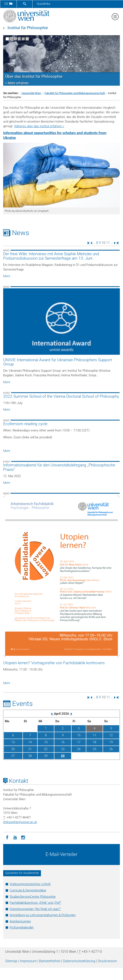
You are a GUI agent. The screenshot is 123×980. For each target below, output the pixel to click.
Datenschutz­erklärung (79, 961)
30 (63, 756)
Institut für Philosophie (28, 28)
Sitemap (11, 961)
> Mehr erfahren (17, 83)
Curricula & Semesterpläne (28, 890)
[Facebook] (7, 837)
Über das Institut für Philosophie (34, 76)
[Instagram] (23, 837)
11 (108, 243)
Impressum (28, 961)
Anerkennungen (20, 921)
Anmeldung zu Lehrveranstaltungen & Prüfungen (43, 915)
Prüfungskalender (22, 927)
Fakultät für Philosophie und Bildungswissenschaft (75, 93)
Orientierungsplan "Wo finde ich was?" (35, 909)
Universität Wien (32, 93)
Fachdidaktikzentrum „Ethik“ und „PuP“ (35, 903)
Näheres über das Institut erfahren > (39, 126)
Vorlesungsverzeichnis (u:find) (30, 884)
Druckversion (107, 961)
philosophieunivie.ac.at (20, 822)
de (8, 4)
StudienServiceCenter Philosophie (33, 897)
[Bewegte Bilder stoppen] (27, 39)
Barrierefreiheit (50, 961)
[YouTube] (15, 837)
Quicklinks (44, 4)
